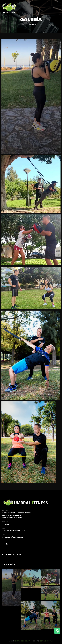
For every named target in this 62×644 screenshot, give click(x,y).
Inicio (23, 24)
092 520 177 (6, 524)
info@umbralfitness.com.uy (13, 537)
